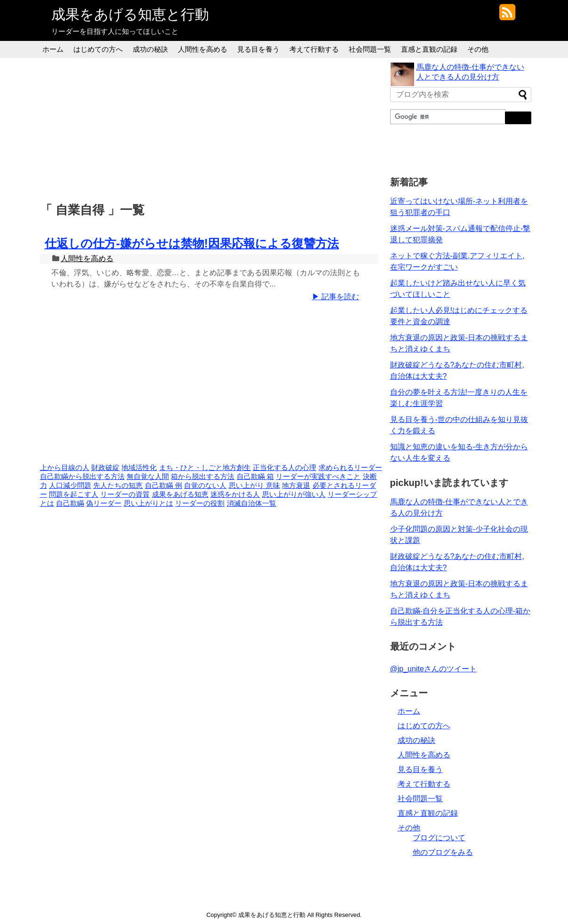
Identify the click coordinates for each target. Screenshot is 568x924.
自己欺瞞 (70, 503)
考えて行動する (314, 49)
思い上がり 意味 (254, 486)
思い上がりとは (148, 503)
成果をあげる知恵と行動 (130, 14)
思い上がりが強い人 (294, 494)
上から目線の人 (65, 468)
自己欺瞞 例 (164, 486)
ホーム (53, 49)
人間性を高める (203, 49)
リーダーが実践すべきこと (318, 477)
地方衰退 (296, 486)
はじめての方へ (98, 49)
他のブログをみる (443, 852)
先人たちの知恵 (118, 486)
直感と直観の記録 (429, 49)
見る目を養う (258, 49)
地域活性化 (139, 468)
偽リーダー (104, 503)
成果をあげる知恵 (180, 494)
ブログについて (439, 838)
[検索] (447, 117)
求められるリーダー (350, 468)
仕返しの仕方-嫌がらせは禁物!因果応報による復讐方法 (192, 243)
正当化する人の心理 (284, 468)
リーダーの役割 (200, 503)
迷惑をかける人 (235, 494)
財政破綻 (105, 468)
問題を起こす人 (74, 494)
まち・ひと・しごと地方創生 (205, 468)
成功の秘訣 (150, 49)
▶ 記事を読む (336, 297)
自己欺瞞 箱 (255, 477)
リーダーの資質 (125, 494)
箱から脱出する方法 (203, 477)
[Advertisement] (211, 128)
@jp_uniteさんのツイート (433, 669)
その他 (478, 49)
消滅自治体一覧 (252, 503)
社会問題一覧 (370, 49)
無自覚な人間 (148, 477)
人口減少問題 (70, 486)
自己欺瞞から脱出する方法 (82, 477)
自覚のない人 (205, 486)
